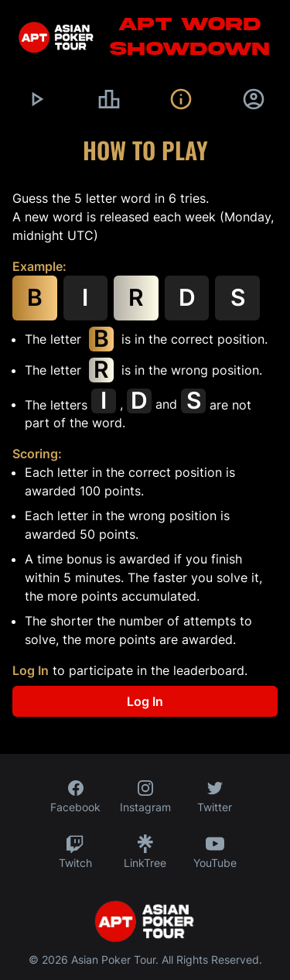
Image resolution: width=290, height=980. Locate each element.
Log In (31, 670)
